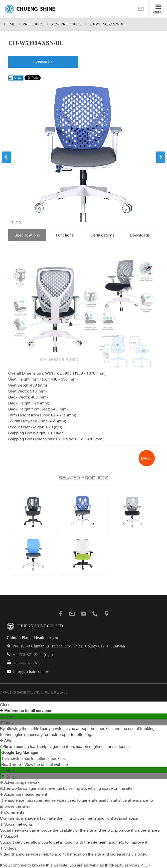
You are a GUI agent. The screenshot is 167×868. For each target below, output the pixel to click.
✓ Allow (7, 716)
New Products (66, 24)
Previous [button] (6, 157)
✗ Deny (7, 722)
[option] (83, 154)
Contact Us (43, 62)
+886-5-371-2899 (28, 655)
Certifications (102, 235)
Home (10, 24)
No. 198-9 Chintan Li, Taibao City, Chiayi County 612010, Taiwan (69, 646)
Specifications (27, 235)
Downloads (140, 235)
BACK (147, 458)
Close (5, 705)
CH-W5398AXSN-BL (107, 24)
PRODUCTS (33, 24)
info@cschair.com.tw (31, 671)
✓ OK (145, 865)
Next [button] (161, 157)
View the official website (46, 764)
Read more (12, 764)
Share (15, 78)
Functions (65, 235)
